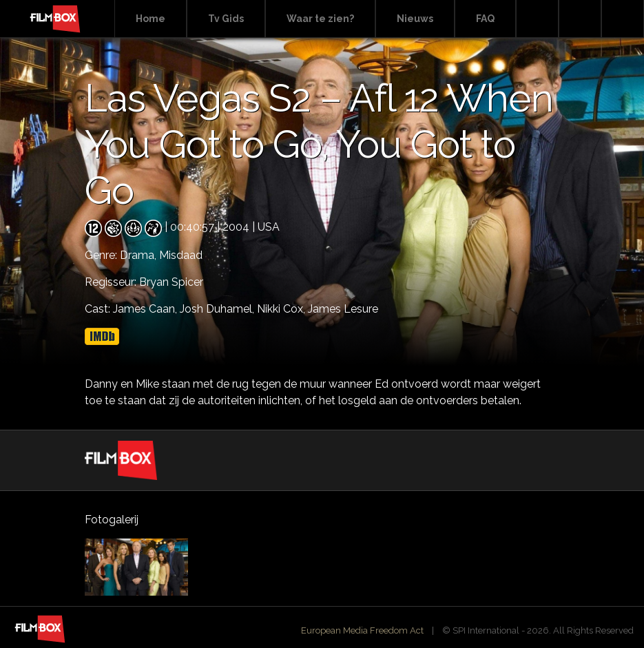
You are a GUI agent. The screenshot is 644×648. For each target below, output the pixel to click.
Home (150, 19)
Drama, (139, 255)
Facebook (580, 19)
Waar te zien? (320, 19)
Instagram (623, 19)
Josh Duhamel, (218, 309)
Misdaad (181, 255)
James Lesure (343, 309)
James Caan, (146, 309)
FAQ (485, 19)
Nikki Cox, (282, 309)
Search (537, 19)
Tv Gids (226, 19)
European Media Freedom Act (362, 630)
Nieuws (415, 19)
